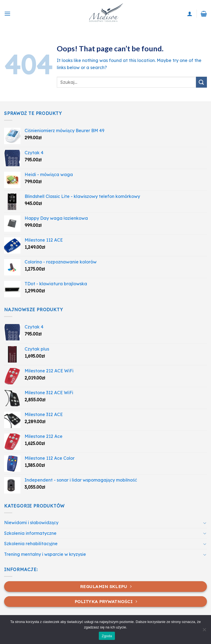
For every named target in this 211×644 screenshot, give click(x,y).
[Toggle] (205, 523)
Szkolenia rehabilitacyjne (31, 544)
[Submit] (201, 82)
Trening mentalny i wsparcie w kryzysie (45, 554)
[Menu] (7, 14)
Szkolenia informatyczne (30, 533)
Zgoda (107, 636)
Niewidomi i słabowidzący (31, 523)
